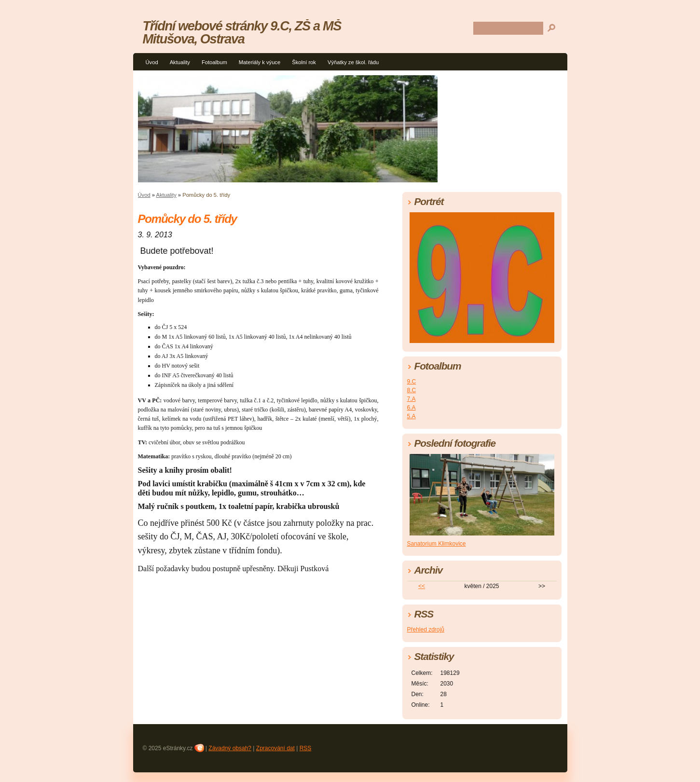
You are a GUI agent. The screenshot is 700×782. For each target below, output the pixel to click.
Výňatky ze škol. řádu (353, 62)
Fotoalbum (214, 62)
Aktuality (180, 62)
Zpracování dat (275, 748)
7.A (412, 399)
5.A (412, 416)
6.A (412, 408)
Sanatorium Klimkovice (437, 544)
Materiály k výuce (260, 62)
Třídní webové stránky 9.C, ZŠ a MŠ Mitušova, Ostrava (242, 32)
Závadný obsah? (230, 748)
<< (422, 586)
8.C (412, 390)
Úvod (152, 62)
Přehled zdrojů (426, 630)
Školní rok (304, 62)
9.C (412, 382)
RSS (306, 748)
